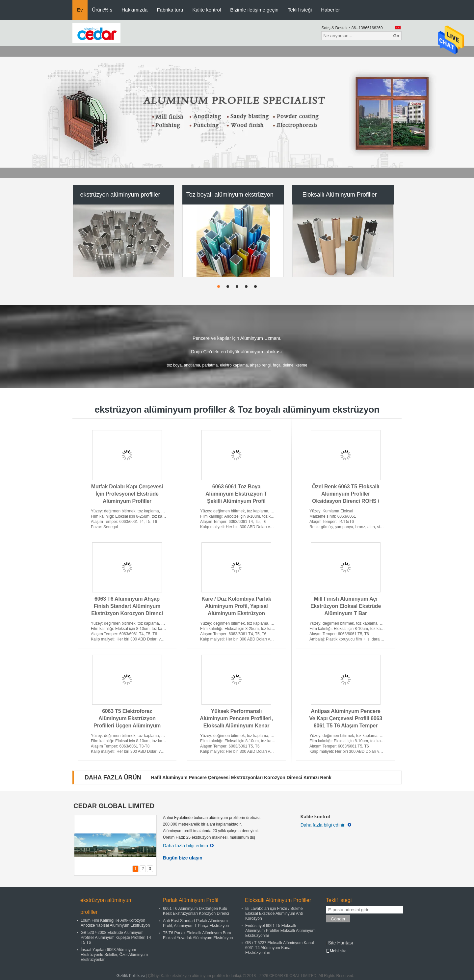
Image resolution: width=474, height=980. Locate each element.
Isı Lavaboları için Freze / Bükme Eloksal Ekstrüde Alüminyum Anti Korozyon (274, 913)
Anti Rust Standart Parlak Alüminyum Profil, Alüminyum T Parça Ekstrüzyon (196, 923)
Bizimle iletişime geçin (254, 10)
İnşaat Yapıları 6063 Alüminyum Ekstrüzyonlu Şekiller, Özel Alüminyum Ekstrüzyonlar (114, 955)
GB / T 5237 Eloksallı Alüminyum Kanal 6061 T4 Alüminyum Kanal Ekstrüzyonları (279, 948)
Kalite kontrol (207, 10)
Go (396, 36)
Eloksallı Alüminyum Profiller (340, 195)
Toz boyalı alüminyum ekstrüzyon (230, 195)
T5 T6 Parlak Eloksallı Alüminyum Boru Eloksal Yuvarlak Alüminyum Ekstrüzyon (198, 935)
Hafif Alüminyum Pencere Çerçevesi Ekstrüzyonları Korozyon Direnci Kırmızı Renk (241, 777)
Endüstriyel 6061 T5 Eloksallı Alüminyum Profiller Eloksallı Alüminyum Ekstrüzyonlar (280, 931)
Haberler (330, 10)
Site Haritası (340, 943)
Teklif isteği (300, 10)
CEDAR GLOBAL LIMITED (114, 806)
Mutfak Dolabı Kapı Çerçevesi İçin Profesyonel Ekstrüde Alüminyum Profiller (127, 494)
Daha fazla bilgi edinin (188, 846)
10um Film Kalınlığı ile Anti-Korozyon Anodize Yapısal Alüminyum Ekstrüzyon (115, 923)
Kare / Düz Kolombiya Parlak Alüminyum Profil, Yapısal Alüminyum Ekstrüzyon (236, 606)
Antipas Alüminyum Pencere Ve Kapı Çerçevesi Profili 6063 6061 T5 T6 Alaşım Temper (346, 718)
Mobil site (336, 951)
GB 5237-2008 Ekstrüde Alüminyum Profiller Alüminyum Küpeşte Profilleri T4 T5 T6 (116, 938)
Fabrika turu (170, 10)
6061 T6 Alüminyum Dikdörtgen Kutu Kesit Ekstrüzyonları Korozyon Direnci (196, 911)
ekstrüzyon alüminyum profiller (120, 195)
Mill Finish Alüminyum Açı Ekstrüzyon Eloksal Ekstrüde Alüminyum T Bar (346, 606)
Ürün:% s (102, 10)
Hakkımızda (134, 10)
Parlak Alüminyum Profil (190, 900)
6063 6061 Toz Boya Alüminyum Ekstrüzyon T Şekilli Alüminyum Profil (236, 494)
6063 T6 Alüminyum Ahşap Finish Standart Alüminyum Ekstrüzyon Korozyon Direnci (127, 606)
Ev (80, 10)
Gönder (338, 919)
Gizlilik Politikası (131, 976)
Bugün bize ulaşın (183, 858)
